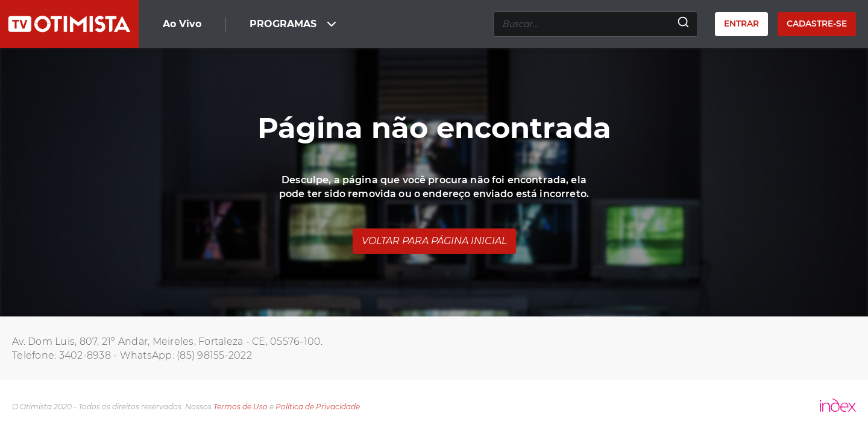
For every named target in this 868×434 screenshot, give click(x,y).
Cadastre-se (817, 24)
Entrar (741, 24)
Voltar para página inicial (434, 241)
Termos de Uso (241, 407)
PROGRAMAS (294, 24)
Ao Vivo (182, 24)
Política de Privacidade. (319, 407)
